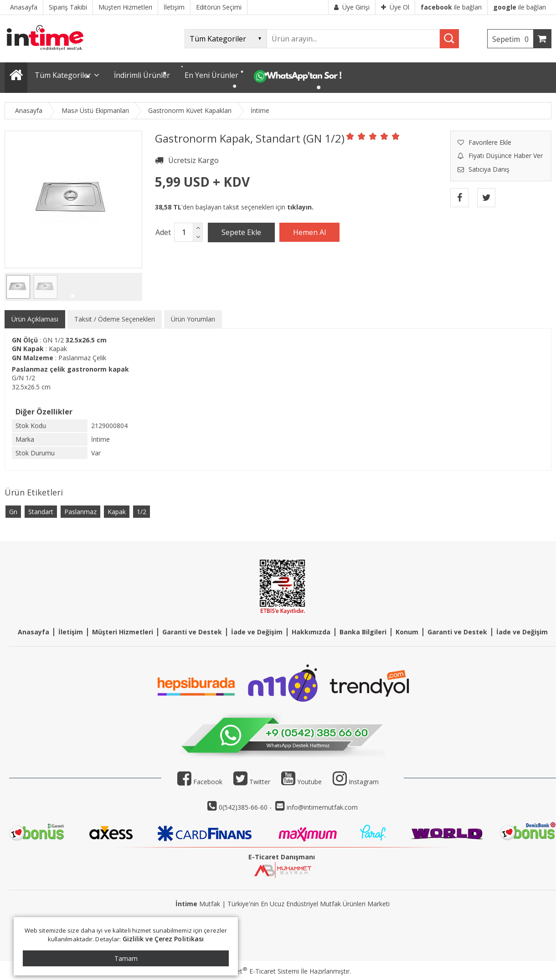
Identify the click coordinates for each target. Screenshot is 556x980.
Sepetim (513, 39)
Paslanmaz (80, 512)
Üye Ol (395, 7)
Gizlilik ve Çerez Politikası (163, 939)
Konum (407, 632)
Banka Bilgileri (363, 632)
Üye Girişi (352, 7)
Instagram (364, 782)
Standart (41, 512)
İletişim (71, 632)
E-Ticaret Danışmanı (282, 857)
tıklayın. (300, 207)
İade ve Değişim (257, 632)
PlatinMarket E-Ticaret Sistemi (252, 971)
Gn (13, 512)
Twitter (252, 782)
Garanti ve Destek (192, 632)
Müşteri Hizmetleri (123, 632)
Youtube (301, 782)
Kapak (117, 512)
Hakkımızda (311, 632)
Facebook (200, 782)
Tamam (126, 958)
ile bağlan (451, 7)
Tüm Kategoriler (63, 75)
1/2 (142, 512)
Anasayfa (33, 632)
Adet (163, 232)
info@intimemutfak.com (322, 807)
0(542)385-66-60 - (246, 807)
